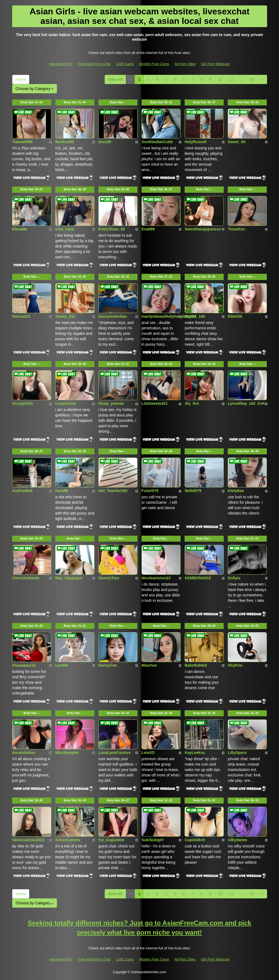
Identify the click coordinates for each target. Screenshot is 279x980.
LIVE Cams (125, 64)
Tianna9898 (23, 142)
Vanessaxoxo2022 (28, 840)
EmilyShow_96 (112, 229)
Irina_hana (65, 229)
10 (220, 79)
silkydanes (238, 840)
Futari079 (150, 491)
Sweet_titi (237, 142)
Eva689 (148, 229)
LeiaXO (148, 753)
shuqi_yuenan (111, 403)
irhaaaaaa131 (24, 665)
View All (115, 79)
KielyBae (236, 491)
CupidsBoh (195, 840)
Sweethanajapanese (203, 229)
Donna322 (21, 316)
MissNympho (67, 753)
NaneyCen (108, 665)
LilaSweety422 (155, 403)
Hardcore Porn (61, 64)
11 (231, 79)
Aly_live (192, 403)
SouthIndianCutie (157, 142)
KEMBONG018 (198, 578)
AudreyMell (22, 491)
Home (21, 79)
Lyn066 (62, 665)
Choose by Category (35, 89)
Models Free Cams (154, 64)
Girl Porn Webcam (215, 64)
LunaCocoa (66, 403)
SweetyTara (109, 578)
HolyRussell (195, 142)
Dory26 (105, 142)
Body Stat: (32, 102)
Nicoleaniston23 (156, 578)
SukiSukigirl (153, 840)
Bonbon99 (65, 142)
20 (252, 79)
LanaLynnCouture (115, 753)
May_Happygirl (69, 578)
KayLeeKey (195, 753)
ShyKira (235, 665)
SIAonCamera (68, 840)
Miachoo (149, 665)
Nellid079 (193, 491)
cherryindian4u (26, 578)
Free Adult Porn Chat (94, 64)
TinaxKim (236, 229)
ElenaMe (20, 229)
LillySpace (237, 753)
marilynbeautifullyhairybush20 (169, 316)
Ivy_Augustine (111, 840)
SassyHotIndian (113, 316)
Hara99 (62, 491)
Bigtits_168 (195, 316)
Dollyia (234, 578)
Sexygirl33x (23, 403)
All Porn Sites (185, 64)
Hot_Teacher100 (113, 491)
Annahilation (24, 753)
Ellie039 (235, 316)
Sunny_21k (65, 316)
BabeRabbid (196, 665)
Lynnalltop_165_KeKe (247, 403)
